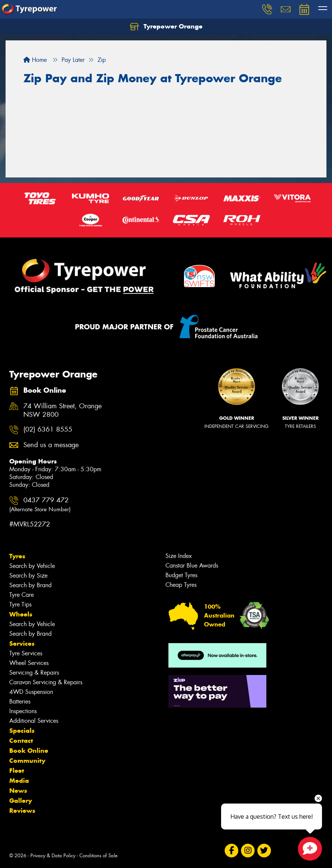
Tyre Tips (20, 604)
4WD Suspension (31, 692)
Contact (21, 741)
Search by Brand (30, 585)
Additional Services (34, 721)
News (18, 791)
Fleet (17, 771)
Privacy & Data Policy (53, 856)
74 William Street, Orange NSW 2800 (63, 410)
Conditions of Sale (98, 856)
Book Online (29, 751)
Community (27, 761)
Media (19, 781)
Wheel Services (29, 663)
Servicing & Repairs (34, 673)
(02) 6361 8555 (48, 430)
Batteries (20, 701)
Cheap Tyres (181, 585)
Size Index (179, 556)
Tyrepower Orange (166, 27)
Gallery (21, 801)
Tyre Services (26, 653)
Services (22, 643)
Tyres (17, 556)
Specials (22, 731)
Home (35, 60)
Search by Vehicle (32, 566)
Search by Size (28, 576)
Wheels (21, 614)
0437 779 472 (40, 504)
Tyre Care (22, 595)
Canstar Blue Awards (192, 566)
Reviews (22, 811)
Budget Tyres (181, 575)
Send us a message (51, 445)
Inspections (23, 711)
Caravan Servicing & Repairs (46, 682)
